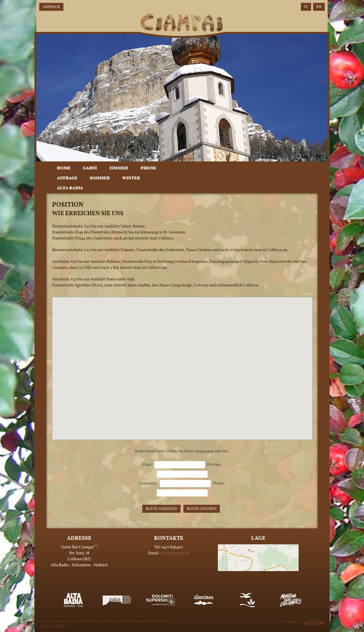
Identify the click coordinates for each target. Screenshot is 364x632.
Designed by (291, 622)
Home (64, 168)
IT (306, 7)
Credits (46, 627)
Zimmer (119, 168)
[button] (182, 363)
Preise (148, 168)
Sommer (100, 178)
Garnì (90, 168)
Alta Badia (70, 188)
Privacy (61, 627)
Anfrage (51, 7)
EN (319, 7)
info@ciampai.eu (174, 553)
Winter (131, 178)
